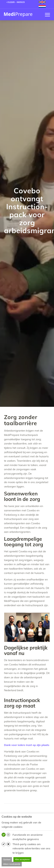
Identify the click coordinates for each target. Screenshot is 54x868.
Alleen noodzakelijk (12, 864)
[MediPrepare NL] (22, 14)
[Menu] (46, 14)
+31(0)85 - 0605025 (16, 2)
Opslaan (7, 859)
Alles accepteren (22, 859)
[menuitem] (42, 2)
